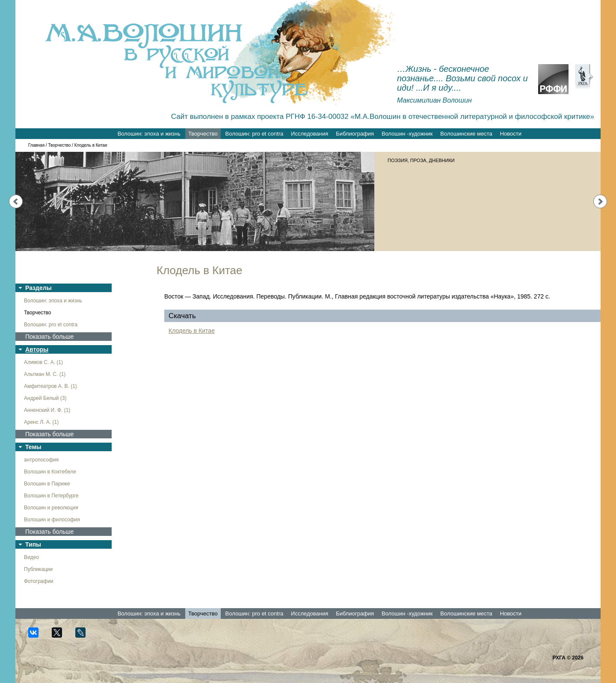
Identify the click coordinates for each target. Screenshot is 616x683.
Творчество (203, 134)
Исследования (309, 134)
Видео (31, 557)
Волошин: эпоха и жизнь (149, 134)
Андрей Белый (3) (45, 398)
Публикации (38, 569)
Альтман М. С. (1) (45, 374)
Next (600, 201)
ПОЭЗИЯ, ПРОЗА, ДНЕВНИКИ (421, 160)
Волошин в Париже (47, 484)
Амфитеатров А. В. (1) (50, 386)
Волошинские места (466, 134)
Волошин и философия (52, 520)
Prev (16, 201)
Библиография (355, 134)
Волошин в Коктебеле (50, 472)
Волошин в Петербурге (51, 496)
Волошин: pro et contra (255, 134)
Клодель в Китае (192, 331)
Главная (36, 145)
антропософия (41, 460)
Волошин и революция (51, 508)
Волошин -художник (407, 134)
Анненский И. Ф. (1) (47, 410)
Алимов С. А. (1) (43, 362)
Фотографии (39, 581)
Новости (511, 134)
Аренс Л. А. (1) (41, 422)
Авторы (37, 349)
